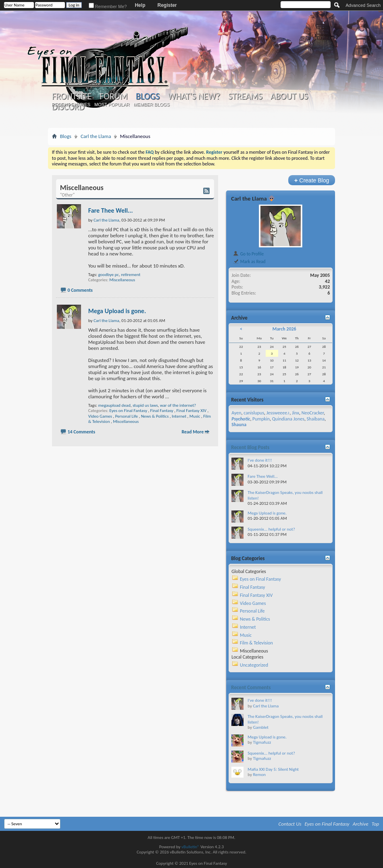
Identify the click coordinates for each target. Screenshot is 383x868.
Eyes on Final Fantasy (128, 411)
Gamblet (260, 727)
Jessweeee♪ (278, 413)
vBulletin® (190, 847)
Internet (179, 416)
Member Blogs (151, 105)
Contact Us (290, 824)
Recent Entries (71, 105)
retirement (131, 275)
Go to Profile (248, 254)
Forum (113, 96)
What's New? (194, 96)
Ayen (236, 413)
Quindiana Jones (288, 419)
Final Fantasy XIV (191, 411)
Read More (193, 432)
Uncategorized (254, 665)
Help (140, 5)
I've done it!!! (260, 460)
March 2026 (284, 329)
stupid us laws (145, 405)
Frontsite (72, 96)
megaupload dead (114, 405)
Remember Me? (108, 6)
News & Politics (155, 416)
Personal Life (127, 416)
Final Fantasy (162, 411)
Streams (245, 96)
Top (376, 824)
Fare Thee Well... (111, 210)
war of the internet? (178, 405)
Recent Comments (251, 687)
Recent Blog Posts (250, 447)
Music (195, 416)
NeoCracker (313, 413)
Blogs (148, 96)
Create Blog (312, 180)
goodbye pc (108, 275)
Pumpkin (261, 419)
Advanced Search (363, 5)
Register (167, 5)
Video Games (100, 416)
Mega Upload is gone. (117, 311)
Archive (361, 824)
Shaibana (316, 419)
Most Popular (112, 105)
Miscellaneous (122, 280)
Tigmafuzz (262, 742)
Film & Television (256, 643)
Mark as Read (249, 261)
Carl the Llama (96, 136)
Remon (259, 775)
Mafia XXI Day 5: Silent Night (273, 769)
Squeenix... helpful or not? (271, 529)
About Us (289, 96)
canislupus (254, 413)
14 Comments (81, 432)
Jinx (296, 413)
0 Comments (80, 290)
